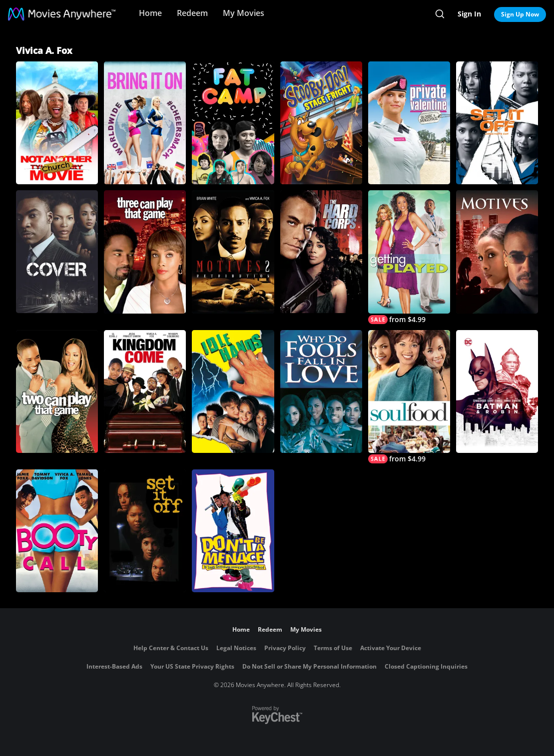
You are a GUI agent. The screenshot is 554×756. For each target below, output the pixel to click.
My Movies (244, 13)
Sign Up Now (520, 14)
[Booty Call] (57, 531)
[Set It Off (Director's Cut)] (497, 123)
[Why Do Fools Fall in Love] (321, 391)
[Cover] (57, 252)
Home (150, 13)
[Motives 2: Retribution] (233, 252)
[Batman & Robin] (497, 391)
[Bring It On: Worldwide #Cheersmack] (145, 123)
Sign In (469, 14)
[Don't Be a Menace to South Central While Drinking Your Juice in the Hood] (233, 531)
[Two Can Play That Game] (57, 391)
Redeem (192, 13)
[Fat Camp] (233, 123)
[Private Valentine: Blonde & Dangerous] (409, 123)
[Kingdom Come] (145, 391)
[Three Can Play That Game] (145, 252)
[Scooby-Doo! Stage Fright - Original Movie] (321, 123)
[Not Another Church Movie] (57, 123)
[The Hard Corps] (321, 252)
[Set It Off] (145, 531)
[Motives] (497, 252)
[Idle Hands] (233, 391)
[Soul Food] (409, 397)
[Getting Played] (409, 257)
